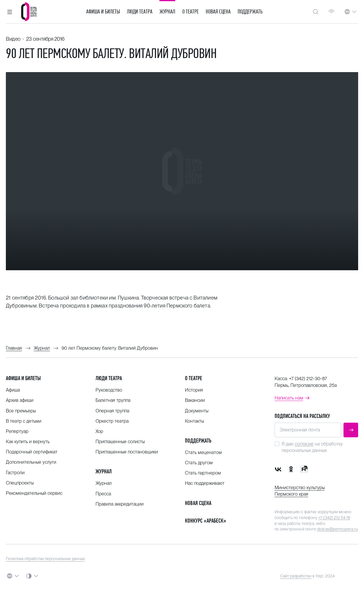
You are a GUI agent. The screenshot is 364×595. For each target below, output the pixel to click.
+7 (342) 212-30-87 (308, 379)
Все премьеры (21, 411)
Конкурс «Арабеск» (206, 521)
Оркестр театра (112, 421)
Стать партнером (203, 473)
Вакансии (195, 400)
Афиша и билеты (103, 12)
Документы (197, 411)
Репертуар (17, 431)
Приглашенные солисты (120, 442)
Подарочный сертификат (32, 452)
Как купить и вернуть (28, 442)
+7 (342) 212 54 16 (334, 518)
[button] (10, 12)
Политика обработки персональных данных (45, 559)
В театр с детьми (24, 421)
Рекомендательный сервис (34, 493)
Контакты (194, 421)
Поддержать (250, 12)
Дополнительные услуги (31, 462)
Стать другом (199, 463)
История (194, 390)
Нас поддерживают (205, 483)
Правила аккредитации (120, 504)
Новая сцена (218, 12)
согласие (304, 444)
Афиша (13, 390)
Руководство (109, 390)
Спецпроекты (20, 483)
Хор (99, 431)
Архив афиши (20, 400)
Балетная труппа (113, 400)
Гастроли (15, 473)
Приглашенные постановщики (127, 452)
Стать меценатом (203, 452)
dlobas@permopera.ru (337, 529)
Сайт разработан (296, 576)
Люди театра (140, 12)
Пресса (103, 494)
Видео (13, 39)
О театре (190, 12)
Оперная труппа (112, 411)
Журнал (167, 12)
